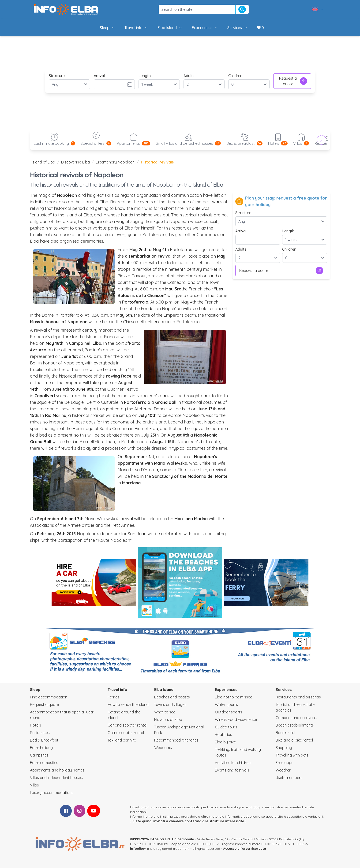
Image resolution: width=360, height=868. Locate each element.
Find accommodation (49, 697)
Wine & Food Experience (236, 720)
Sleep (107, 28)
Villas (34, 785)
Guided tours (226, 727)
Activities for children (233, 763)
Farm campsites (44, 763)
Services (237, 28)
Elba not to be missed (234, 697)
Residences (40, 733)
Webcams (163, 748)
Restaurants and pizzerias (298, 697)
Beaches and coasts (172, 697)
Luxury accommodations (52, 793)
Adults (189, 76)
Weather (283, 770)
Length (145, 76)
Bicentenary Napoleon (115, 162)
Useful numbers (289, 778)
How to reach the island (128, 705)
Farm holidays (42, 748)
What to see (165, 712)
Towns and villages (170, 705)
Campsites (39, 755)
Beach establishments (295, 725)
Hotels (36, 725)
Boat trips (223, 734)
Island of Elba (43, 162)
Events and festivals (232, 770)
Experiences (205, 28)
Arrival (99, 76)
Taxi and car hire (122, 740)
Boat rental (285, 733)
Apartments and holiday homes (57, 770)
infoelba (137, 849)
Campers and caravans (296, 718)
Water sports (226, 705)
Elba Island (170, 28)
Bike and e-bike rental (294, 740)
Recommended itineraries (176, 740)
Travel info (136, 28)
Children (235, 76)
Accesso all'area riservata (245, 849)
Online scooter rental (126, 733)
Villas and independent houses (56, 778)
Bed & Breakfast (44, 740)
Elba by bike (225, 742)
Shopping (284, 748)
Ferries (113, 697)
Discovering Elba (75, 162)
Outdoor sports (229, 712)
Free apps (284, 763)
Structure (57, 76)
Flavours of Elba (168, 720)
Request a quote (293, 81)
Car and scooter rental (127, 725)
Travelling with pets (292, 755)
